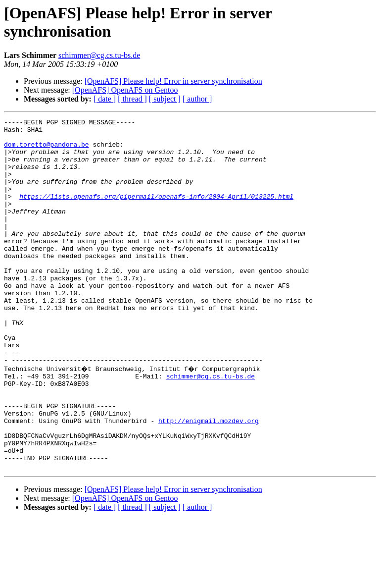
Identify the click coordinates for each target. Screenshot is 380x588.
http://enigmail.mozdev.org (209, 480)
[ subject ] (165, 99)
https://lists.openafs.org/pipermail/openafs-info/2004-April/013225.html (156, 213)
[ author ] (197, 99)
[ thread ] (132, 99)
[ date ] (105, 99)
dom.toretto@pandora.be (47, 150)
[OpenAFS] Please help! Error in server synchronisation (173, 81)
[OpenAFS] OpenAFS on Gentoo (125, 90)
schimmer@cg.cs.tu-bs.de (99, 55)
